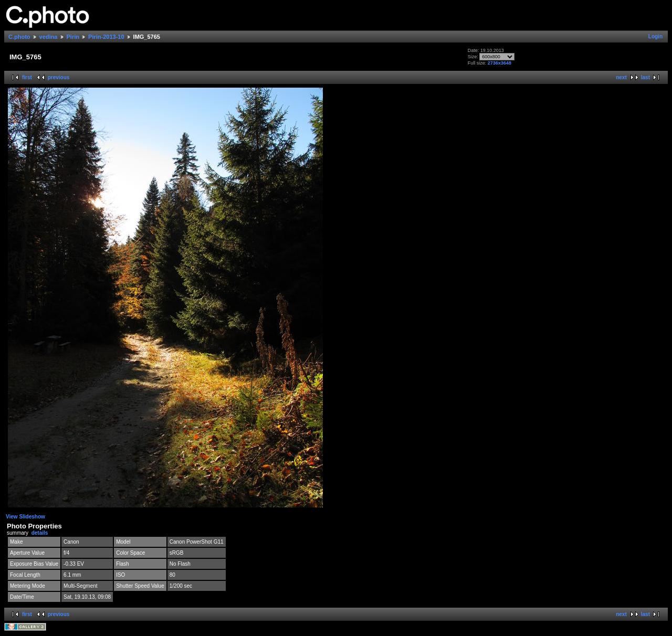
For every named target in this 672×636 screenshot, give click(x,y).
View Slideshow (25, 517)
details (40, 533)
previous (59, 77)
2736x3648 (500, 63)
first (27, 77)
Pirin (73, 37)
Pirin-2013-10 (106, 37)
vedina (49, 37)
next (621, 77)
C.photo (19, 37)
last (645, 77)
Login (655, 36)
